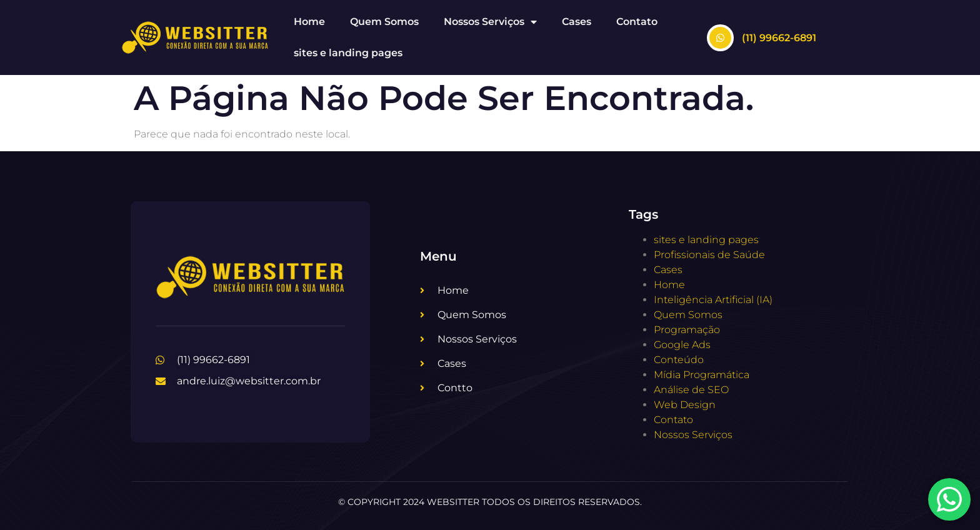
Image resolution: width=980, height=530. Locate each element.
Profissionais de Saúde (709, 255)
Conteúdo (679, 360)
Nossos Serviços (490, 22)
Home (309, 22)
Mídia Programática (702, 375)
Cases (577, 22)
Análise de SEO (691, 390)
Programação (687, 330)
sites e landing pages (348, 53)
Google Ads (682, 345)
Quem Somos (384, 22)
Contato (637, 22)
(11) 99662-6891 (779, 38)
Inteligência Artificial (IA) (713, 300)
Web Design (685, 405)
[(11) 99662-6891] (720, 38)
